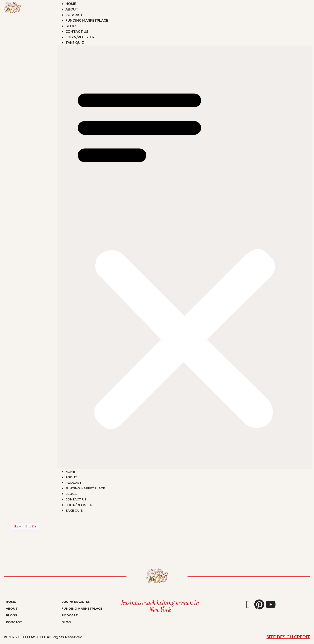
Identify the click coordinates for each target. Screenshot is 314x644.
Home (71, 4)
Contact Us (77, 32)
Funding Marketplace (87, 20)
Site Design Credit (288, 637)
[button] (185, 257)
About (72, 9)
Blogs (71, 26)
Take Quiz (75, 43)
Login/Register (80, 37)
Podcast (74, 15)
